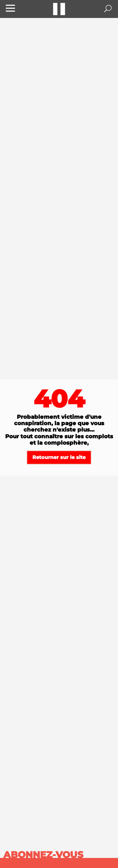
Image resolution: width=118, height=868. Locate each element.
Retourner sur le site (59, 457)
